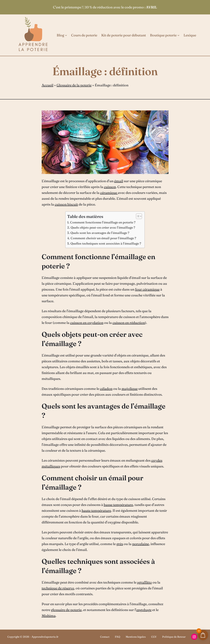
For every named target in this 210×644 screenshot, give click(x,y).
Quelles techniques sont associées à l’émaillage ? (106, 243)
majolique (130, 389)
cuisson (110, 187)
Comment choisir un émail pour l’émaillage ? (103, 238)
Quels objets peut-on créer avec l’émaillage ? (103, 227)
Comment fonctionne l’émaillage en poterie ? (103, 222)
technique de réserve (58, 588)
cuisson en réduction (129, 323)
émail (119, 181)
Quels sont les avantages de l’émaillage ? (100, 233)
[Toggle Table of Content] (137, 216)
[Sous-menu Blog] (66, 35)
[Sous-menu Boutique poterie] (178, 35)
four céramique (147, 289)
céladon (106, 389)
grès (120, 544)
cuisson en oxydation (87, 323)
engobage (144, 610)
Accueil (47, 85)
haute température (96, 510)
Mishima (49, 616)
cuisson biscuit (66, 204)
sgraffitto (145, 582)
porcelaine (141, 544)
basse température (118, 505)
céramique (109, 193)
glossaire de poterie (66, 610)
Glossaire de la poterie (74, 85)
